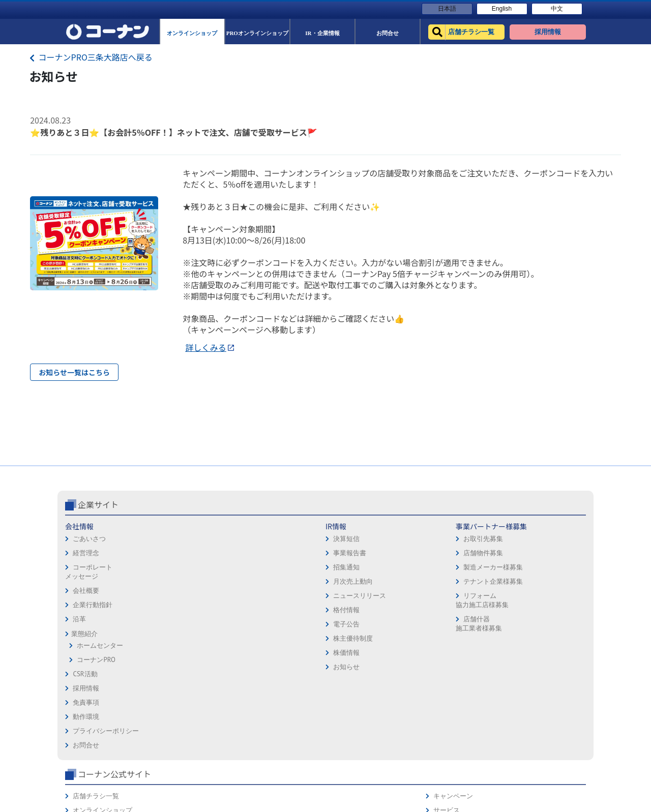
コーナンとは (548, 626)
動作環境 (343, 598)
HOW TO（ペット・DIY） (467, 640)
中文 (557, 9)
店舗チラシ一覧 (453, 569)
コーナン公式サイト (472, 547)
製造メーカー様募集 (274, 610)
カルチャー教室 (453, 669)
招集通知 (172, 610)
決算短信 (172, 581)
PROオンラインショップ (466, 598)
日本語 (447, 9)
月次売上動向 (179, 624)
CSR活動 (85, 717)
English (502, 9)
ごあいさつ (89, 581)
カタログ (542, 598)
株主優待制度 (179, 681)
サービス (542, 583)
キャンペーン (548, 569)
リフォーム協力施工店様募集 (262, 643)
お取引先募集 (264, 581)
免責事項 (343, 583)
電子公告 (172, 667)
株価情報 (172, 695)
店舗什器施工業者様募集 (259, 666)
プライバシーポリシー (363, 612)
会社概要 (86, 633)
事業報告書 (175, 596)
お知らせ (172, 710)
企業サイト (98, 547)
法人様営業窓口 (453, 612)
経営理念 (86, 596)
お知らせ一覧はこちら (74, 372)
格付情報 (172, 653)
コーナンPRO (96, 702)
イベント (443, 626)
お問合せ (343, 626)
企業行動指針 (93, 648)
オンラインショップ (460, 583)
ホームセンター (100, 688)
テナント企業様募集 (274, 624)
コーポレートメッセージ (89, 614)
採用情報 (343, 569)
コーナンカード (552, 612)
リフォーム (447, 655)
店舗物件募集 (264, 596)
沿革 (79, 662)
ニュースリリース (185, 638)
